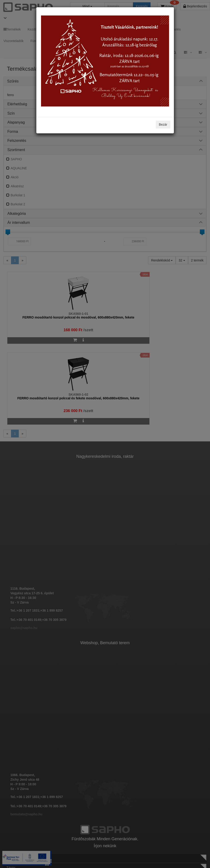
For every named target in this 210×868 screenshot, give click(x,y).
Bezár (163, 124)
